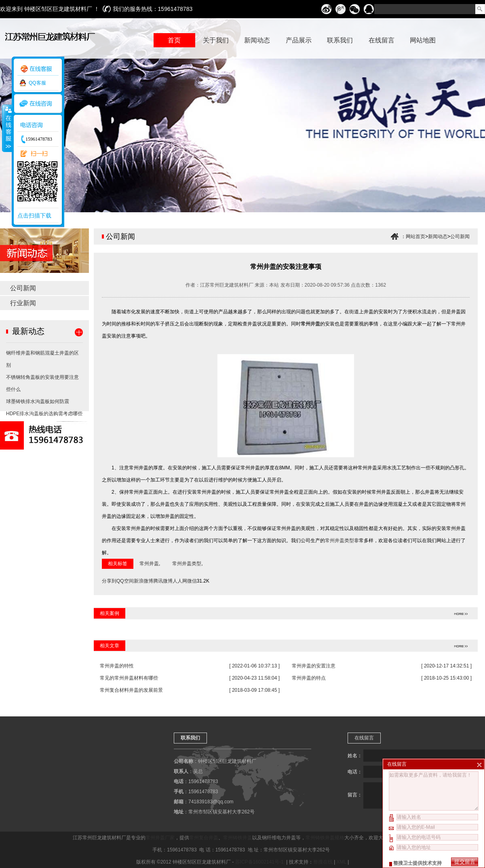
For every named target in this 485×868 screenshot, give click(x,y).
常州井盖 (310, 324)
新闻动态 (438, 237)
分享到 (109, 581)
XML (342, 862)
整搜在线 (323, 862)
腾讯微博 (163, 581)
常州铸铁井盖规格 (325, 838)
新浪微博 (143, 581)
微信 (192, 581)
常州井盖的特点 (309, 678)
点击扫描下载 (34, 215)
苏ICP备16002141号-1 (260, 862)
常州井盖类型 (339, 541)
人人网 (180, 581)
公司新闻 (23, 288)
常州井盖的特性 (117, 666)
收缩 (7, 128)
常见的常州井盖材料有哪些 (129, 678)
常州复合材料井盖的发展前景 (131, 690)
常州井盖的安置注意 (314, 666)
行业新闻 (23, 303)
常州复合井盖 (204, 838)
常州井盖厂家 (160, 838)
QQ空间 (125, 581)
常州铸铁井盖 (238, 838)
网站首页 (415, 237)
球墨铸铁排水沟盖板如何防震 (38, 401)
